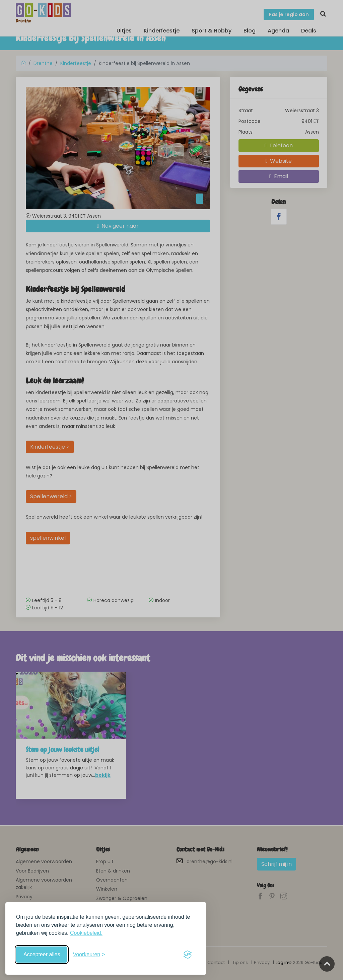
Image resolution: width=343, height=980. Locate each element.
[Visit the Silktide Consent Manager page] (188, 955)
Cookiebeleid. (86, 933)
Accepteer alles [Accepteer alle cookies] (42, 954)
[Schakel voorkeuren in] (89, 955)
